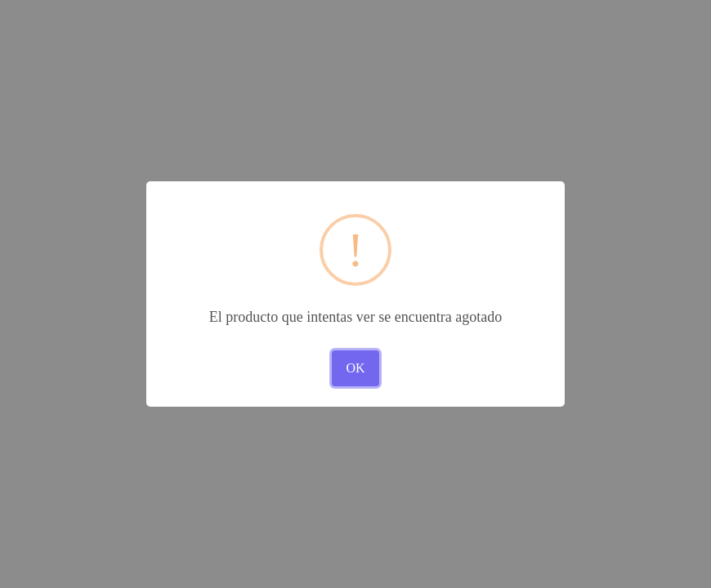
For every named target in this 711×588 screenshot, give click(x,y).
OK (355, 368)
